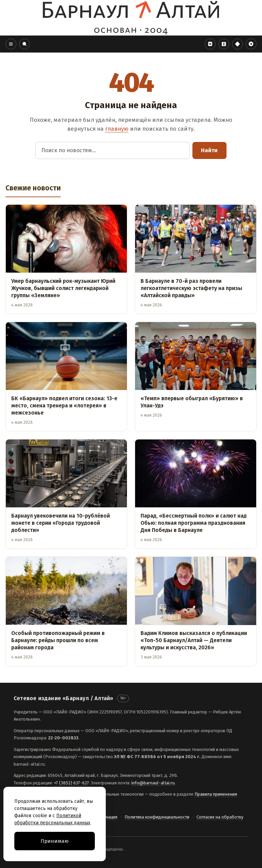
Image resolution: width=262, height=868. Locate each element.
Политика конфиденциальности (157, 817)
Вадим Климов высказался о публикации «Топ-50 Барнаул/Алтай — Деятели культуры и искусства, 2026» (194, 640)
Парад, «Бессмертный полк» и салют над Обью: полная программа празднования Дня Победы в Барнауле (194, 523)
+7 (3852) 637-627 (71, 783)
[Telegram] (251, 44)
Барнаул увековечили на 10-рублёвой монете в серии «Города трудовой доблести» (61, 523)
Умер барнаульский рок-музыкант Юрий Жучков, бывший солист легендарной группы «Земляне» (63, 288)
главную (117, 129)
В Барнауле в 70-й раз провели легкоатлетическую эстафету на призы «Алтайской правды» (191, 288)
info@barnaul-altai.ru (153, 783)
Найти (209, 150)
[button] (11, 44)
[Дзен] (237, 44)
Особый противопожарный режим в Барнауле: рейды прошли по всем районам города (58, 640)
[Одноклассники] (224, 44)
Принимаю (55, 841)
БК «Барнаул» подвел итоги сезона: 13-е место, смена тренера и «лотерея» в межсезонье (64, 406)
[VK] (210, 44)
